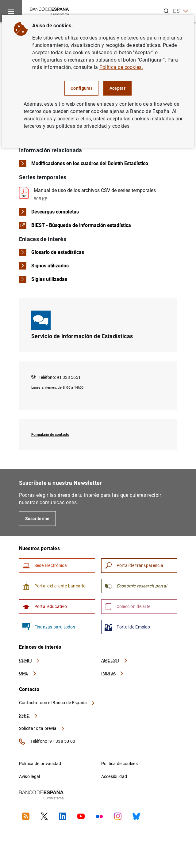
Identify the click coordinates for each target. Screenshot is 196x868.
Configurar (81, 88)
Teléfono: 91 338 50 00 (47, 742)
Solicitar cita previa (42, 728)
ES (181, 11)
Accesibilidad (114, 776)
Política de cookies (119, 764)
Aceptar (117, 88)
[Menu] (11, 11)
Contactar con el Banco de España (57, 703)
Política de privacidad (40, 764)
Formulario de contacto (50, 435)
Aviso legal (30, 776)
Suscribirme (37, 519)
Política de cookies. (121, 67)
